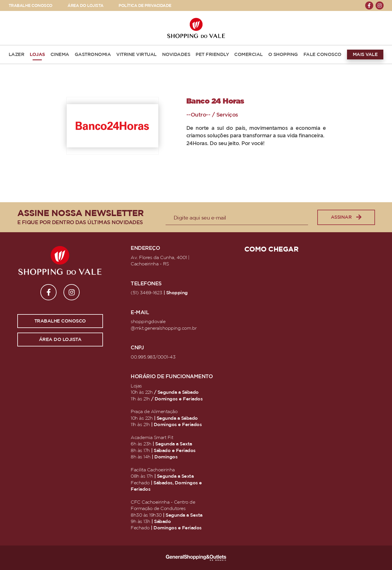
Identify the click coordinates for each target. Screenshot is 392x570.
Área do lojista (60, 340)
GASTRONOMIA (93, 55)
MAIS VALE (365, 55)
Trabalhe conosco (60, 321)
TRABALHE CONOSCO (31, 6)
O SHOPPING (283, 55)
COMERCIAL (248, 55)
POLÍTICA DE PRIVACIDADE (145, 6)
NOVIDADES (176, 55)
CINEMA (60, 55)
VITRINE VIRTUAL (136, 55)
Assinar (346, 217)
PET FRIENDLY (212, 55)
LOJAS (37, 55)
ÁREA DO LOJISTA (86, 6)
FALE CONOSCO (322, 55)
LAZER (17, 55)
